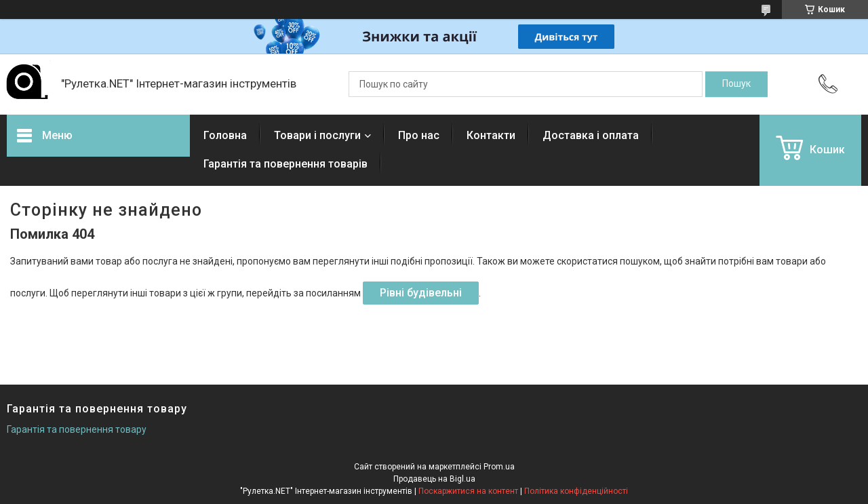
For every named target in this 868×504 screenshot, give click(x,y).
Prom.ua (499, 467)
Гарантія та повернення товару (77, 429)
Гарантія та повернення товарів (285, 164)
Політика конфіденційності (576, 491)
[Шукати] (736, 84)
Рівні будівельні (421, 293)
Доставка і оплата (591, 135)
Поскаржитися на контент (468, 491)
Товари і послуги (317, 135)
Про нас (419, 135)
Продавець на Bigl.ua (434, 479)
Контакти (491, 135)
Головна (225, 135)
